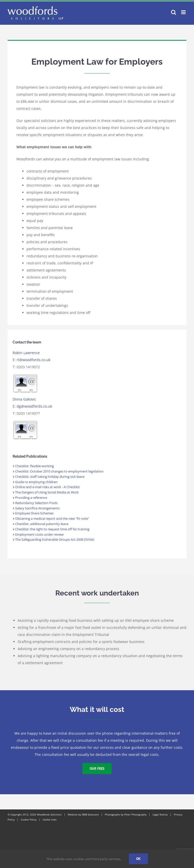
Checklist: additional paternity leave (42, 524)
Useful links (50, 820)
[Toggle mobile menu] (184, 12)
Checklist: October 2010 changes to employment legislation (59, 471)
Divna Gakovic (24, 399)
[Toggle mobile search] (174, 12)
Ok (138, 859)
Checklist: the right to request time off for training (52, 529)
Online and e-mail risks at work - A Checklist (47, 487)
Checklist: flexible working (34, 466)
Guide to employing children (36, 482)
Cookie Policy (29, 820)
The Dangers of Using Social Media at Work (47, 492)
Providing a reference (31, 498)
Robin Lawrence (26, 353)
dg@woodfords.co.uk (34, 406)
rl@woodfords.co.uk (33, 360)
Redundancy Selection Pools (36, 503)
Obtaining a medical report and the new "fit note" (52, 518)
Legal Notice (160, 814)
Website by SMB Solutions (83, 814)
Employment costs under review (39, 534)
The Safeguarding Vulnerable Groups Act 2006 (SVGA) (55, 539)
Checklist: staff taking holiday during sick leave (50, 477)
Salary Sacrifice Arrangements (37, 508)
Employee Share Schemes (34, 513)
